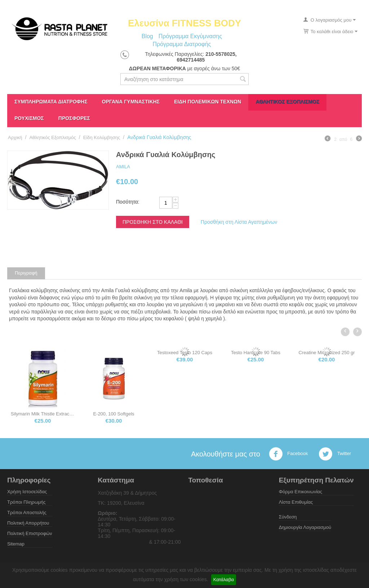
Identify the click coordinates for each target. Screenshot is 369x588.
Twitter (335, 454)
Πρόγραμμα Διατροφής (182, 44)
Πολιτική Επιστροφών (30, 533)
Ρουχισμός (29, 118)
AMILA (123, 167)
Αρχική (15, 137)
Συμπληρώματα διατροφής (51, 102)
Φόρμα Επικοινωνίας (301, 492)
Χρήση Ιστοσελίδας (27, 492)
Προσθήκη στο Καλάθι (153, 222)
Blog (147, 36)
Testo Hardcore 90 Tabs (325, 353)
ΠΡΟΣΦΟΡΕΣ (74, 118)
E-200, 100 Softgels (183, 414)
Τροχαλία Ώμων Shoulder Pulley (41, 414)
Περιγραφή (26, 273)
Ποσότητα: (128, 202)
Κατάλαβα (224, 580)
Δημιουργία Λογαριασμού (305, 527)
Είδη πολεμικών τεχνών (208, 102)
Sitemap (16, 544)
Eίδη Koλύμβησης (102, 137)
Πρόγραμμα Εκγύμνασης (190, 36)
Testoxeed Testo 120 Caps (254, 353)
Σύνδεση (288, 517)
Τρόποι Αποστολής (27, 513)
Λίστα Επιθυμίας (296, 502)
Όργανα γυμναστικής (131, 102)
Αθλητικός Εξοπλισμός (287, 102)
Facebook (288, 454)
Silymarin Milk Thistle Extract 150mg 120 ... (112, 414)
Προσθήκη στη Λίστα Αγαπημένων (239, 222)
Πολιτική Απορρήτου (28, 523)
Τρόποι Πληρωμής (26, 502)
